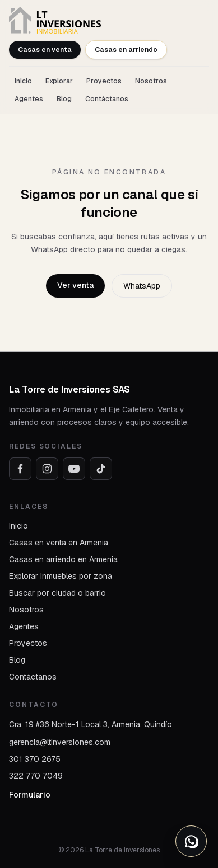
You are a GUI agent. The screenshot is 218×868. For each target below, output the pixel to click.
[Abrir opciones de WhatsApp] (191, 841)
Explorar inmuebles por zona (61, 576)
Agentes (29, 99)
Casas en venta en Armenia (59, 542)
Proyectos (104, 81)
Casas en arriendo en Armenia (63, 559)
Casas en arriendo (126, 50)
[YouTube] (74, 469)
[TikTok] (101, 469)
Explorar (59, 81)
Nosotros (151, 81)
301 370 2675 (35, 759)
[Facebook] (20, 469)
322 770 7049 (36, 776)
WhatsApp (142, 286)
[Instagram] (47, 469)
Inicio (23, 81)
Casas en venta (45, 50)
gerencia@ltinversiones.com (60, 742)
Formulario (30, 795)
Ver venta (75, 285)
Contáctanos (107, 99)
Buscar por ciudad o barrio (57, 593)
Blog (64, 99)
